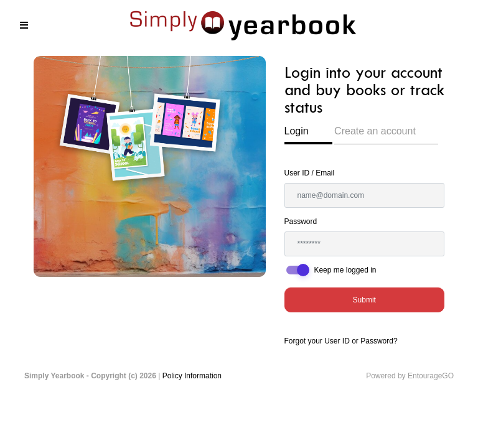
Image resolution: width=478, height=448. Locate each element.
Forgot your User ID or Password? (341, 341)
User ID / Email (310, 173)
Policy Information (192, 376)
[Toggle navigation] (24, 26)
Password (301, 222)
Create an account (375, 131)
